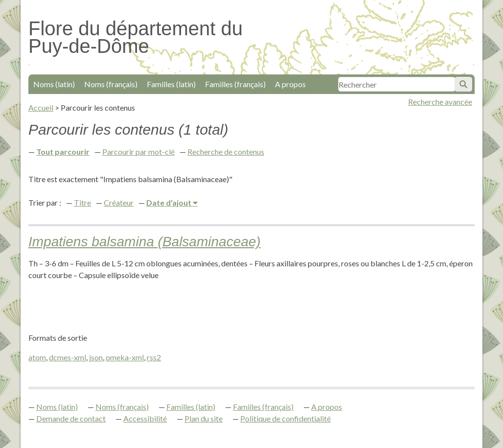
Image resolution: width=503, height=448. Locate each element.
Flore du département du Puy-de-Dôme (136, 37)
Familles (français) (235, 84)
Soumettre (463, 84)
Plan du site (204, 418)
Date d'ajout (170, 202)
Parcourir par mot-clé (138, 152)
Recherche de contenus (226, 152)
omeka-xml (125, 357)
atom (37, 357)
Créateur (119, 202)
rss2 (154, 357)
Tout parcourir (63, 152)
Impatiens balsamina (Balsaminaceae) (145, 242)
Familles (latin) (171, 84)
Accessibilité (145, 418)
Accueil (41, 107)
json (96, 357)
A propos (290, 84)
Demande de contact (71, 418)
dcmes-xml (68, 357)
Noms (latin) (54, 84)
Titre (82, 202)
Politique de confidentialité (286, 418)
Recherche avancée (440, 102)
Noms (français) (111, 84)
